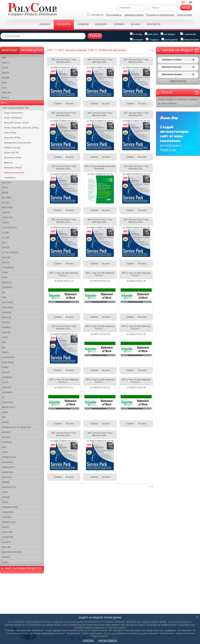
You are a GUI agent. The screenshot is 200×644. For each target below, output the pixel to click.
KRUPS (6, 372)
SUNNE (6, 497)
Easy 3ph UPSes (12, 138)
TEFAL (5, 502)
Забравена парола (134, 15)
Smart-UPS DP (11, 153)
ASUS (5, 188)
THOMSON (8, 512)
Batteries (8, 163)
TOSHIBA (7, 517)
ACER (5, 68)
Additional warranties (14, 173)
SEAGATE (7, 477)
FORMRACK (8, 267)
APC (4, 103)
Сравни (58, 103)
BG (183, 2)
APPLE (5, 98)
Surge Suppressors (13, 113)
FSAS (5, 272)
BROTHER (7, 208)
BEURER (7, 198)
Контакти (154, 24)
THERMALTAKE (10, 507)
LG (3, 397)
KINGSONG (8, 362)
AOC (4, 88)
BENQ (5, 193)
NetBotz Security (12, 148)
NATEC (6, 422)
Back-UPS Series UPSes (16, 123)
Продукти (64, 24)
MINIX (5, 412)
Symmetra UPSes (13, 158)
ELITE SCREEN (10, 252)
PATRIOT (7, 432)
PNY (4, 447)
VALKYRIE (7, 532)
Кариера (101, 24)
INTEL (5, 337)
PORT (5, 452)
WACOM (6, 547)
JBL (4, 347)
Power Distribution (13, 118)
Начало (45, 24)
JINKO (5, 352)
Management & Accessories (18, 143)
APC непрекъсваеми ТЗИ (16, 108)
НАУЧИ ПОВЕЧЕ (108, 641)
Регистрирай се (114, 15)
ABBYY (6, 63)
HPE (4, 297)
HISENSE (7, 317)
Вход (186, 7)
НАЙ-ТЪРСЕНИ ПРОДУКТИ (23, 568)
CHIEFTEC (7, 218)
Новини (83, 24)
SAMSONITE (8, 467)
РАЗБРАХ (88, 641)
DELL (5, 242)
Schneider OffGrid (13, 168)
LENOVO (7, 387)
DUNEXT (6, 542)
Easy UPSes (10, 133)
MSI (4, 417)
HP (3, 292)
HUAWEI (6, 327)
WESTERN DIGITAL (12, 552)
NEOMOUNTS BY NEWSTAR (17, 427)
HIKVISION (8, 307)
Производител (32, 50)
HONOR (6, 322)
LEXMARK (7, 392)
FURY (5, 277)
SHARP (6, 482)
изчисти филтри (178, 81)
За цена (70, 103)
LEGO (5, 382)
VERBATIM (7, 537)
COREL (6, 233)
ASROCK (7, 183)
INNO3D (6, 332)
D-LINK (6, 238)
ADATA (5, 73)
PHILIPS (6, 437)
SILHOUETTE (9, 487)
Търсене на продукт (177, 50)
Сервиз (119, 24)
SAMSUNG (8, 472)
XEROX (6, 557)
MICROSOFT (9, 407)
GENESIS (7, 282)
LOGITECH (8, 402)
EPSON (6, 262)
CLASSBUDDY (9, 228)
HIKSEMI (6, 312)
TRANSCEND (9, 522)
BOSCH (6, 203)
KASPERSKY (9, 357)
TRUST (6, 527)
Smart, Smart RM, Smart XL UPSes (21, 128)
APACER (6, 93)
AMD (4, 83)
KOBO (5, 367)
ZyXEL (5, 562)
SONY (5, 492)
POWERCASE (9, 457)
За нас (135, 24)
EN (190, 2)
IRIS (4, 342)
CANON (6, 213)
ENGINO (6, 257)
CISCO (5, 223)
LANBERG (7, 377)
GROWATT (7, 287)
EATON (6, 247)
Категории (9, 50)
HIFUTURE (8, 302)
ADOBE (6, 78)
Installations (10, 178)
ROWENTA (7, 462)
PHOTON (7, 442)
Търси (95, 36)
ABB (4, 58)
